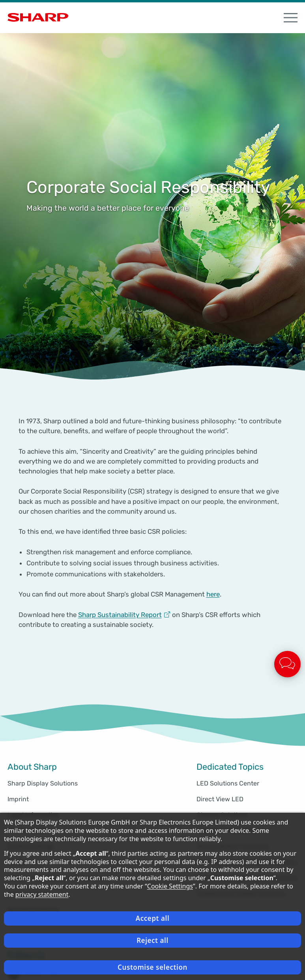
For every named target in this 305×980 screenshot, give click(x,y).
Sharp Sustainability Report (120, 615)
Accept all (153, 918)
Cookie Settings (170, 886)
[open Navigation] (291, 18)
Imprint (18, 799)
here (213, 594)
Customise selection (152, 967)
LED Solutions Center (228, 783)
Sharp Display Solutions (43, 783)
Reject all (152, 940)
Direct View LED (220, 799)
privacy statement (42, 894)
